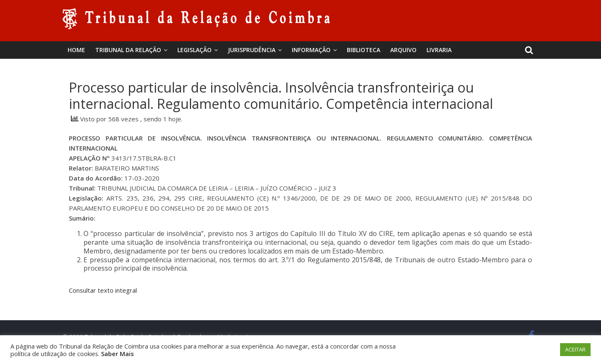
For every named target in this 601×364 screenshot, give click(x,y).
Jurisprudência (252, 50)
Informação (311, 50)
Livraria (439, 50)
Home (76, 50)
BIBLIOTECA (364, 50)
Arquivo (403, 50)
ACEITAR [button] (575, 349)
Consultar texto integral (103, 290)
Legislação (194, 50)
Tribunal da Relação (128, 50)
